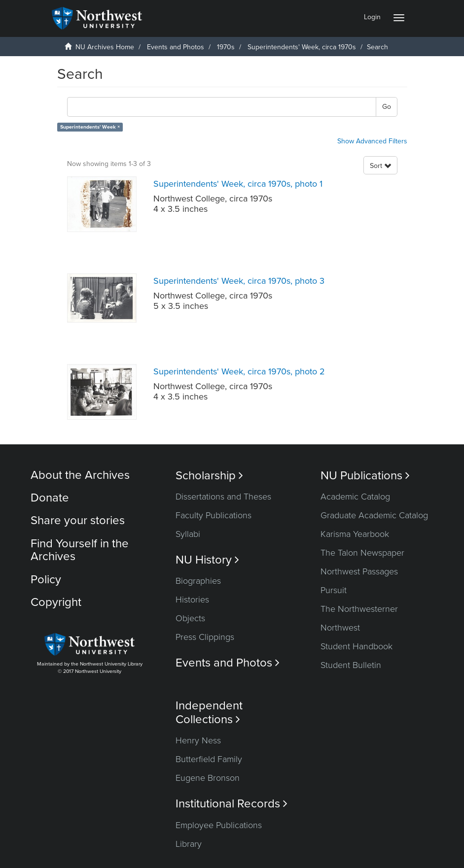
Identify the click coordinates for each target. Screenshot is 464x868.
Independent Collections (209, 712)
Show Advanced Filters (372, 141)
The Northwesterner (359, 609)
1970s (226, 47)
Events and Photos (176, 47)
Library (189, 844)
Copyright (56, 602)
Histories (192, 600)
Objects (190, 618)
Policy (46, 580)
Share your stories (78, 520)
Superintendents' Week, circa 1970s (302, 47)
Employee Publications (219, 825)
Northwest (340, 628)
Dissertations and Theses (223, 497)
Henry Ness (198, 740)
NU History (207, 560)
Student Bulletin (351, 665)
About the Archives (80, 475)
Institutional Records (232, 804)
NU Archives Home (105, 47)
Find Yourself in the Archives (80, 550)
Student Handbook (357, 646)
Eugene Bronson (208, 778)
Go (387, 107)
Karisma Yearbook (355, 534)
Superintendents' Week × (90, 127)
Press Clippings (205, 637)
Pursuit (334, 590)
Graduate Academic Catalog (374, 515)
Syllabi (188, 534)
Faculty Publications (214, 515)
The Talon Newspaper (362, 553)
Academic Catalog (355, 497)
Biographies (198, 581)
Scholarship (209, 476)
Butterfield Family (209, 759)
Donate (50, 498)
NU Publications (365, 476)
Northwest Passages (359, 571)
